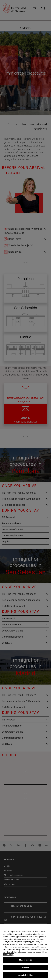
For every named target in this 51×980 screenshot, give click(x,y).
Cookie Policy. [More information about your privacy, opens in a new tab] (8, 955)
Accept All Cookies (25, 975)
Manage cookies (25, 960)
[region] (25, 952)
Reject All (25, 968)
